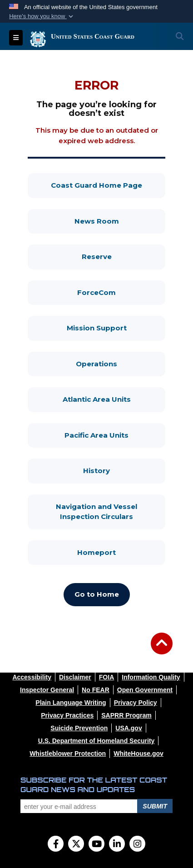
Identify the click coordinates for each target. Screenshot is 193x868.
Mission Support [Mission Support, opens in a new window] (116, 327)
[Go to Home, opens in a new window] (97, 595)
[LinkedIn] (117, 845)
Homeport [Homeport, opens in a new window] (121, 552)
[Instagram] (137, 845)
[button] (42, 16)
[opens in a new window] (32, 677)
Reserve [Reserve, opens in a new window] (124, 256)
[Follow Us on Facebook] (56, 845)
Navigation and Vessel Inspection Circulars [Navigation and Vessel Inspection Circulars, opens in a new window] (111, 512)
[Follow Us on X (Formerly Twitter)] (76, 845)
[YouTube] (96, 845)
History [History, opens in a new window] (124, 470)
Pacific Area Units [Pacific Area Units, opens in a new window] (115, 435)
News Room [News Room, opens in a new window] (120, 221)
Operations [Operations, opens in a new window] (121, 363)
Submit (155, 806)
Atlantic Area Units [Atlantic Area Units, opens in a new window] (114, 399)
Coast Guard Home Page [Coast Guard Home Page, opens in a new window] (108, 185)
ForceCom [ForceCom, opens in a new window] (121, 292)
